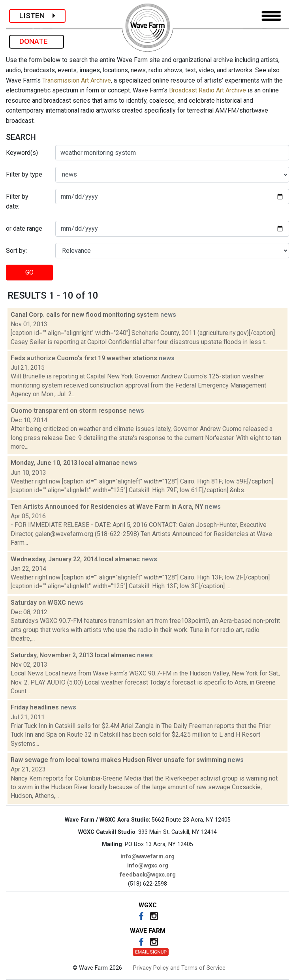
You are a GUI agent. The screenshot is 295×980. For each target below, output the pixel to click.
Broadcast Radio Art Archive (208, 90)
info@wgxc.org (148, 866)
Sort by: (16, 251)
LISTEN (37, 16)
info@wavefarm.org (147, 857)
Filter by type (24, 174)
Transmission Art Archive (77, 80)
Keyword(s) (22, 153)
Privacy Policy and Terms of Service (179, 968)
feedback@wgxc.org (148, 875)
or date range (24, 229)
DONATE (37, 41)
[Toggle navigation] (271, 16)
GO (29, 272)
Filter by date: (17, 202)
